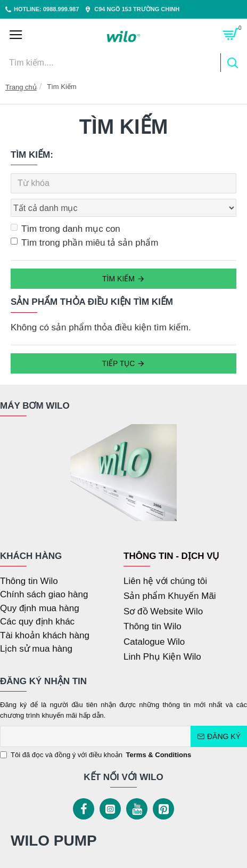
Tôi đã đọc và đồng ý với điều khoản (96, 755)
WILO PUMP (54, 841)
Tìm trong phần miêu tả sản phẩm (84, 243)
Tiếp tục (119, 363)
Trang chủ (21, 87)
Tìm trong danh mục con (65, 229)
